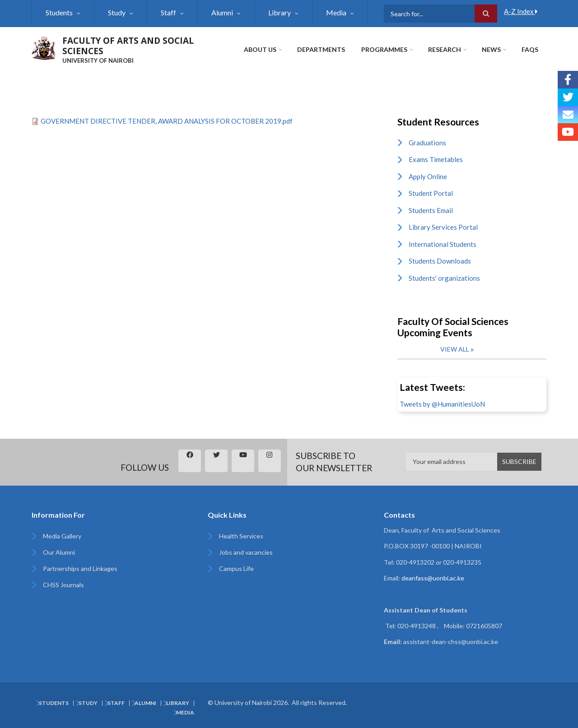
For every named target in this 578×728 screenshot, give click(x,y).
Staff (168, 12)
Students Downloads (440, 261)
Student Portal (431, 193)
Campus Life (236, 568)
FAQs (530, 49)
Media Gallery (62, 536)
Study (117, 12)
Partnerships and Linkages (80, 568)
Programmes (384, 49)
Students (59, 12)
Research (445, 49)
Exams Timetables (436, 159)
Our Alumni (59, 552)
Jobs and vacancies (246, 552)
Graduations (427, 143)
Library (280, 12)
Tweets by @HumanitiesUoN (442, 404)
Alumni (222, 12)
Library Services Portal (443, 227)
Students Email (431, 210)
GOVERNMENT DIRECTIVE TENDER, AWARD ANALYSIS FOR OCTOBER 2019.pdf (167, 121)
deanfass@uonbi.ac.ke (433, 578)
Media (336, 12)
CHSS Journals (63, 585)
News (491, 49)
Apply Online (428, 176)
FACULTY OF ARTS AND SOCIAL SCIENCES (128, 46)
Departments (321, 49)
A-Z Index (521, 11)
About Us (260, 49)
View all (455, 349)
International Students (443, 244)
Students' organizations (444, 278)
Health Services (241, 536)
